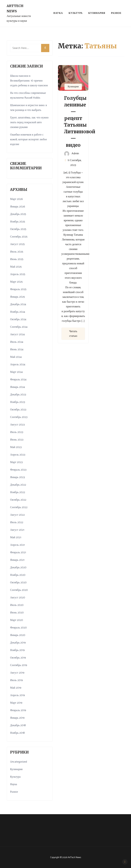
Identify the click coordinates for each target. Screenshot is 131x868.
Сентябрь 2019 (19, 665)
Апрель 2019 (17, 695)
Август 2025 (17, 244)
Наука (58, 13)
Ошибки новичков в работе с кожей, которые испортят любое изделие (28, 140)
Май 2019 (16, 688)
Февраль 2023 (18, 470)
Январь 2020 (18, 635)
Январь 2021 (17, 560)
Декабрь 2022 (18, 485)
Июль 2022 (17, 522)
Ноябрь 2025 (18, 222)
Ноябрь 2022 (18, 492)
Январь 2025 (17, 297)
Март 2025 (16, 282)
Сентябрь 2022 (19, 507)
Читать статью (73, 334)
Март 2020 (17, 620)
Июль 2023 (17, 432)
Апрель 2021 (17, 545)
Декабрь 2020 (18, 568)
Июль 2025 (17, 252)
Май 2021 (16, 537)
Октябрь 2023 (18, 410)
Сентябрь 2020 (19, 590)
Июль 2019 (16, 680)
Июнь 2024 (17, 350)
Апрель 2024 (18, 365)
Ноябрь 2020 (18, 575)
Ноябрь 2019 (17, 650)
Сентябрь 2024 (19, 327)
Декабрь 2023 (18, 395)
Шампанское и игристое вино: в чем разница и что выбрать (28, 108)
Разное (116, 13)
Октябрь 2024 (18, 319)
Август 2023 (17, 425)
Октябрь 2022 (18, 500)
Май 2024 (16, 357)
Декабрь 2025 (18, 214)
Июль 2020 (17, 605)
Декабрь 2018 (18, 725)
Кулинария (97, 13)
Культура (75, 13)
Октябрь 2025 (18, 229)
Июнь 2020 (17, 613)
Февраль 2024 (18, 380)
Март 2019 (16, 703)
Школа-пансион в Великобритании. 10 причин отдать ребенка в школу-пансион (29, 81)
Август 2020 (18, 598)
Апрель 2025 (18, 274)
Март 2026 (16, 199)
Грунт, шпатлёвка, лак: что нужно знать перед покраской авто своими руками (29, 122)
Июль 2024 (17, 342)
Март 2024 (16, 372)
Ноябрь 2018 (17, 733)
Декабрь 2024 (18, 304)
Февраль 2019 (18, 710)
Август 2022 (17, 515)
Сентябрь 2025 (19, 237)
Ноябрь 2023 (18, 402)
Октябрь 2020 (18, 583)
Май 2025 (16, 267)
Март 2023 (16, 462)
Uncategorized (19, 762)
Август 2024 (17, 334)
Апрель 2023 (18, 455)
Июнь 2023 (17, 440)
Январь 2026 (18, 207)
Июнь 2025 (17, 259)
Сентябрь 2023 (19, 417)
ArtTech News (15, 8)
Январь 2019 (17, 718)
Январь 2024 (17, 387)
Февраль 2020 (18, 628)
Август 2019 (17, 673)
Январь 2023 (17, 477)
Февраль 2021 (18, 552)
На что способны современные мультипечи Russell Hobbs (28, 95)
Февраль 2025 (18, 289)
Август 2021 (17, 530)
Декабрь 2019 (18, 643)
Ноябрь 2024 (18, 312)
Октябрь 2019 (18, 658)
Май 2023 (16, 447)
